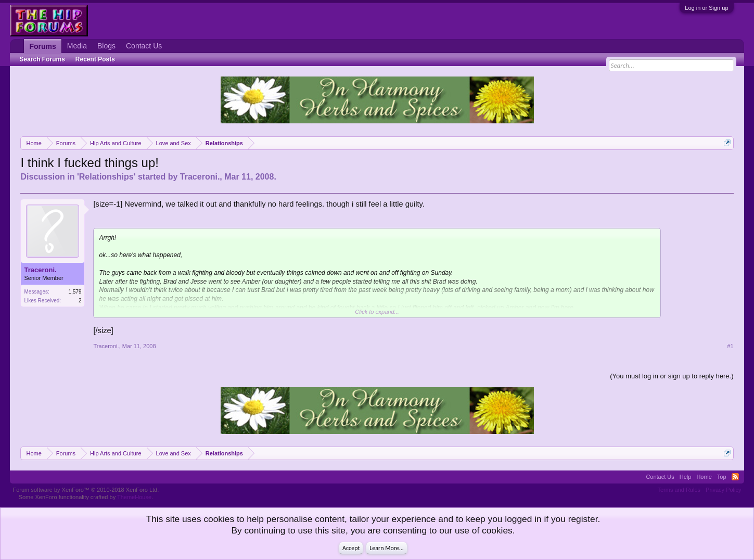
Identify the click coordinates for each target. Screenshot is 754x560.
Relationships (106, 177)
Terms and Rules (679, 490)
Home (704, 477)
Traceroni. (200, 177)
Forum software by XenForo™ (86, 490)
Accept (351, 548)
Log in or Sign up (706, 8)
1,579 (75, 292)
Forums (42, 46)
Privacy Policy (723, 490)
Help (686, 477)
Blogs (106, 46)
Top (722, 477)
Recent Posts (95, 59)
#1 (730, 346)
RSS (735, 477)
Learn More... (387, 548)
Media (77, 46)
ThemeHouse (134, 497)
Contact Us (144, 46)
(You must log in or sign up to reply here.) (672, 376)
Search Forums (42, 59)
